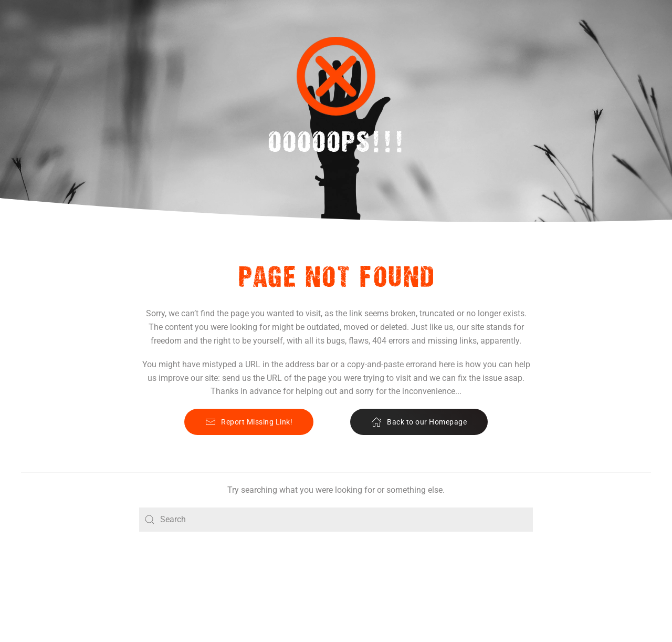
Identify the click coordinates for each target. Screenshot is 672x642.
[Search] (336, 520)
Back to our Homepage (419, 422)
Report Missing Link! (249, 422)
